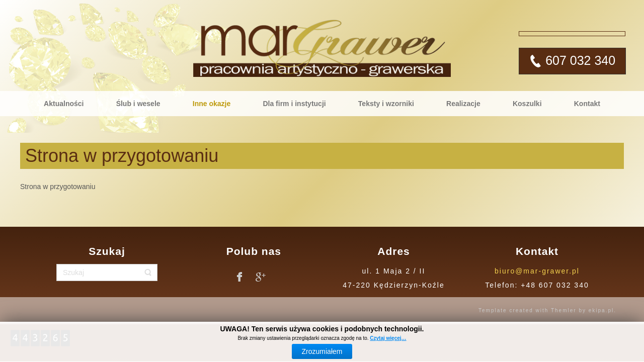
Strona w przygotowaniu (122, 156)
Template (493, 310)
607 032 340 (579, 60)
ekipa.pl (601, 310)
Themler (564, 310)
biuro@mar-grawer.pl (537, 271)
